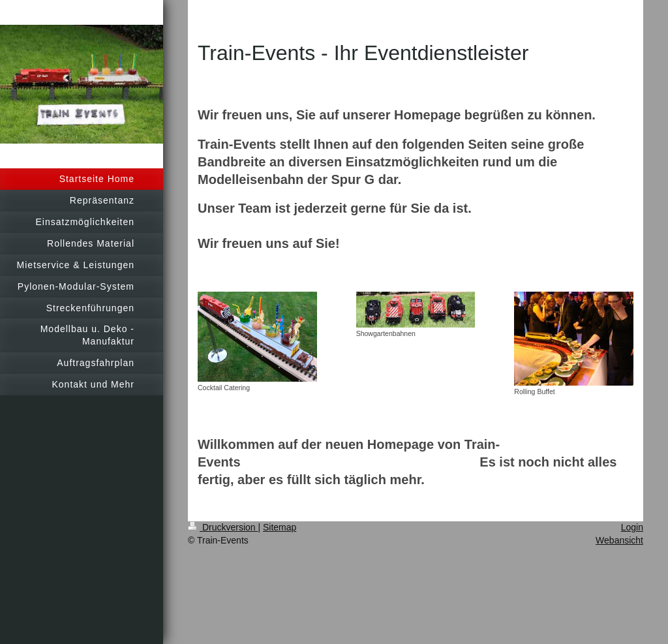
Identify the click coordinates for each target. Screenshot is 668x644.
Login (632, 527)
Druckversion (223, 527)
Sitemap (280, 527)
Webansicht (619, 540)
